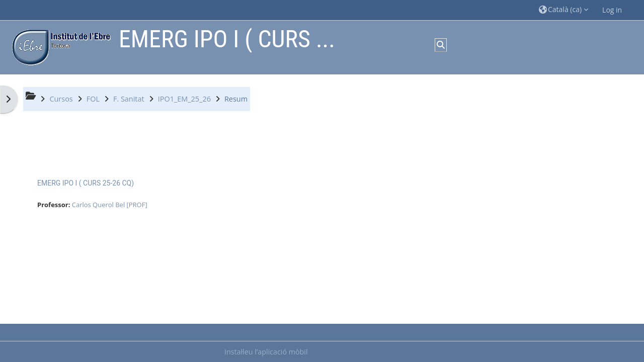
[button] (563, 10)
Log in (612, 10)
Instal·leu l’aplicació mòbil (266, 352)
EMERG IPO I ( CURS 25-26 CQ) (86, 183)
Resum (236, 99)
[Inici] (59, 47)
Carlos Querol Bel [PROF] (110, 205)
